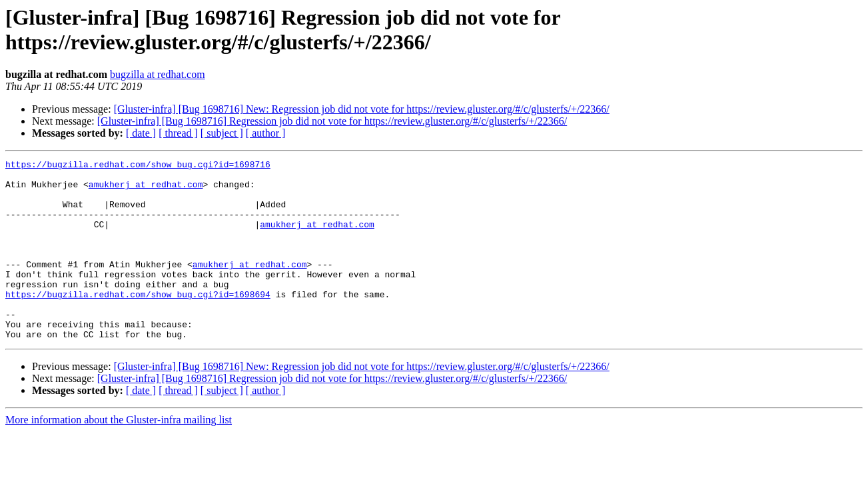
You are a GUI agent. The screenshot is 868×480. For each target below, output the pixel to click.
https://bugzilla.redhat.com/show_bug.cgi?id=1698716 (138, 166)
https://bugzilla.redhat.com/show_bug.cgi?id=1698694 (138, 322)
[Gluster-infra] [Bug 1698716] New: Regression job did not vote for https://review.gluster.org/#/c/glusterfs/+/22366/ (362, 109)
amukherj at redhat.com (146, 190)
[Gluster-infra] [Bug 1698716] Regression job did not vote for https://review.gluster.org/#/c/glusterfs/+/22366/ (332, 121)
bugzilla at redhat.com (158, 74)
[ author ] (266, 133)
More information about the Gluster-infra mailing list (119, 456)
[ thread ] (178, 133)
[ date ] (141, 133)
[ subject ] (222, 133)
